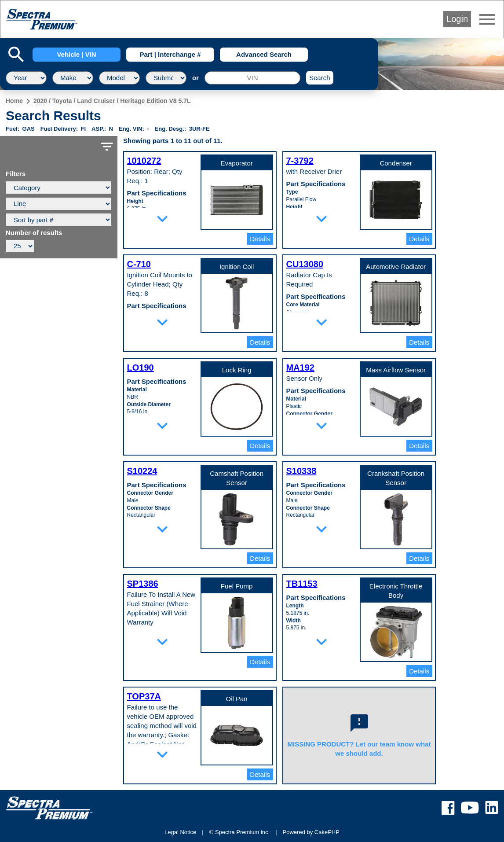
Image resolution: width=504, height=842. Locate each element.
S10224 (142, 471)
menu (487, 19)
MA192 (300, 368)
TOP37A (144, 696)
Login (457, 19)
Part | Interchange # (170, 54)
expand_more (162, 219)
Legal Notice (180, 832)
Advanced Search (264, 54)
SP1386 (143, 584)
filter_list (107, 147)
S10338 (301, 471)
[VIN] (252, 78)
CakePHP (327, 832)
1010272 (144, 161)
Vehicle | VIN (76, 54)
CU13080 (305, 264)
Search (320, 78)
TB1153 (302, 584)
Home (14, 101)
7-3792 (300, 161)
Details (260, 239)
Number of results (34, 233)
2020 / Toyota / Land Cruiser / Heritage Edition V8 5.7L (112, 101)
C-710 (139, 264)
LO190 (141, 368)
